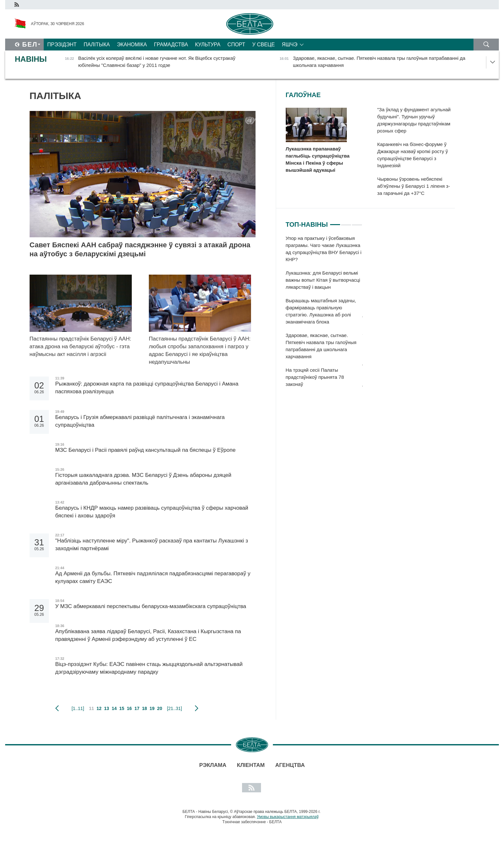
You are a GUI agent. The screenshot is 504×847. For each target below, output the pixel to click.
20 (160, 708)
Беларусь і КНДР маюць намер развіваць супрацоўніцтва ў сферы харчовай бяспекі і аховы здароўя (152, 512)
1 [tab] (335, 222)
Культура (208, 45)
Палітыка (97, 45)
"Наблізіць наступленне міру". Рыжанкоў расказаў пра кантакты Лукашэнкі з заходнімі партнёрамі (152, 545)
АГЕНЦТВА (290, 765)
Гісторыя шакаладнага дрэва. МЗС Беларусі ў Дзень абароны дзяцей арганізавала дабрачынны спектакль (143, 479)
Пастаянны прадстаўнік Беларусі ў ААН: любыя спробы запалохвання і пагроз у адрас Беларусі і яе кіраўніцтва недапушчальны (200, 350)
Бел (30, 44)
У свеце (264, 45)
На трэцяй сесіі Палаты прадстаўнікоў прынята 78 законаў (315, 377)
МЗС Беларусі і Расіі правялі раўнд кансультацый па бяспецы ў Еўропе (145, 450)
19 (152, 708)
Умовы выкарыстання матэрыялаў (288, 817)
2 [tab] (346, 222)
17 (137, 708)
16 (130, 708)
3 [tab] (357, 222)
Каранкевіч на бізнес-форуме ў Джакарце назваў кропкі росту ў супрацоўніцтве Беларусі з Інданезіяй (413, 155)
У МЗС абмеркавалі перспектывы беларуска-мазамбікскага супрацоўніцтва (151, 606)
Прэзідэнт (62, 45)
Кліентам (251, 765)
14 (114, 708)
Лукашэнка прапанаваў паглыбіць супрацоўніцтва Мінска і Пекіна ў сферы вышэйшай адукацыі (318, 159)
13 (107, 708)
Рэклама (213, 765)
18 (145, 708)
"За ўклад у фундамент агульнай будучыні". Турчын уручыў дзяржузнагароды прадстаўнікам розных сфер (414, 120)
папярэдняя (57, 708)
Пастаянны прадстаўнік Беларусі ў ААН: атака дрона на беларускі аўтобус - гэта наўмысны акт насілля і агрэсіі (80, 346)
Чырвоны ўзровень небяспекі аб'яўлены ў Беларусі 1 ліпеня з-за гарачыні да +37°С (414, 186)
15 (122, 708)
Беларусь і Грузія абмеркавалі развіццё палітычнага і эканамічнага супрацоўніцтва (140, 421)
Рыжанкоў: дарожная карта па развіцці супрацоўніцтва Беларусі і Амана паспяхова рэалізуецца (147, 388)
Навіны (31, 59)
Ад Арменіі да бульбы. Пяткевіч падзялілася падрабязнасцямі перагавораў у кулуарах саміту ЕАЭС (153, 577)
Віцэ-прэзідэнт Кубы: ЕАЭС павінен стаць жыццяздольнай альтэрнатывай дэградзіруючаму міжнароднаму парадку (149, 668)
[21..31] (174, 708)
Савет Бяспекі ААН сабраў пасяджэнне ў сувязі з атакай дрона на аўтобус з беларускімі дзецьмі (140, 249)
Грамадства (171, 45)
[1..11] (78, 708)
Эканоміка (132, 45)
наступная (197, 708)
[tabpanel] (324, 314)
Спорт (236, 45)
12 (99, 708)
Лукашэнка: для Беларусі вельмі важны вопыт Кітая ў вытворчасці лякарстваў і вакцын (323, 280)
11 (92, 708)
